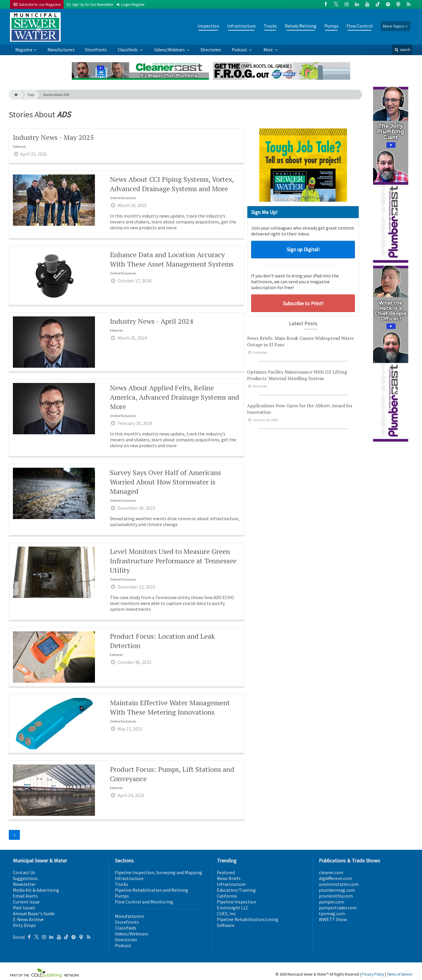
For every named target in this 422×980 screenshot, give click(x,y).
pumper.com (331, 902)
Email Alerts (25, 896)
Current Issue (26, 902)
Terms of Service (399, 974)
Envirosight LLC (233, 908)
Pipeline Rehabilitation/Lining (248, 919)
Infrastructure (241, 26)
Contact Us (24, 872)
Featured (226, 872)
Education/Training (236, 890)
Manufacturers (61, 50)
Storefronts (96, 50)
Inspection (208, 26)
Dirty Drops (24, 925)
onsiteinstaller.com (339, 884)
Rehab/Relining (301, 26)
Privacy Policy (373, 974)
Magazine (24, 50)
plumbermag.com (337, 890)
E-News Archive (28, 919)
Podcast (240, 50)
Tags (31, 95)
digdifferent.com (335, 878)
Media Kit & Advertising (36, 890)
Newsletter (24, 884)
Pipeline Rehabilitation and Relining (152, 890)
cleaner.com (331, 872)
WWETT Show (333, 919)
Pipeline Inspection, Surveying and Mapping (159, 872)
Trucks (270, 26)
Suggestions (25, 878)
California (227, 896)
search (402, 50)
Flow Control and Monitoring (144, 902)
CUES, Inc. (227, 913)
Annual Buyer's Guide (34, 913)
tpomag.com (332, 913)
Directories (211, 50)
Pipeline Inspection (236, 902)
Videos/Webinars (170, 50)
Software (226, 925)
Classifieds (128, 50)
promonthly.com (336, 896)
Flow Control (360, 26)
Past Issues (24, 908)
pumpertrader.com (338, 908)
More (269, 50)
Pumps (331, 26)
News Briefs (229, 878)
